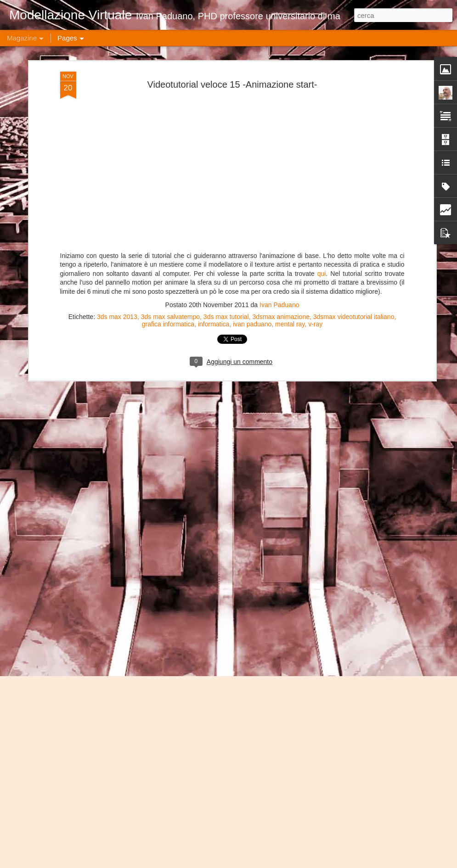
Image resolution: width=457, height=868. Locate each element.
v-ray (315, 147)
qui (320, 97)
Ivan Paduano (279, 128)
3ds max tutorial (226, 140)
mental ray (290, 147)
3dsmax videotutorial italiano (354, 140)
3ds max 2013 (117, 140)
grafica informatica (168, 147)
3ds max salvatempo (170, 140)
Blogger (334, 863)
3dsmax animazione (281, 140)
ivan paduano (252, 147)
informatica (214, 147)
